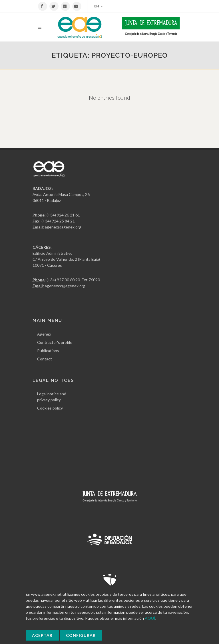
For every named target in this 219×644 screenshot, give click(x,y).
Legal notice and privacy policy (52, 397)
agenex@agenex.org (63, 227)
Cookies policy (50, 408)
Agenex (44, 334)
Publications (48, 351)
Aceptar (42, 635)
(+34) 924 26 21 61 (63, 215)
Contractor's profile (55, 342)
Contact (45, 359)
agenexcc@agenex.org (65, 286)
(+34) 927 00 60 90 (63, 280)
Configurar (81, 635)
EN (99, 6)
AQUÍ (150, 618)
